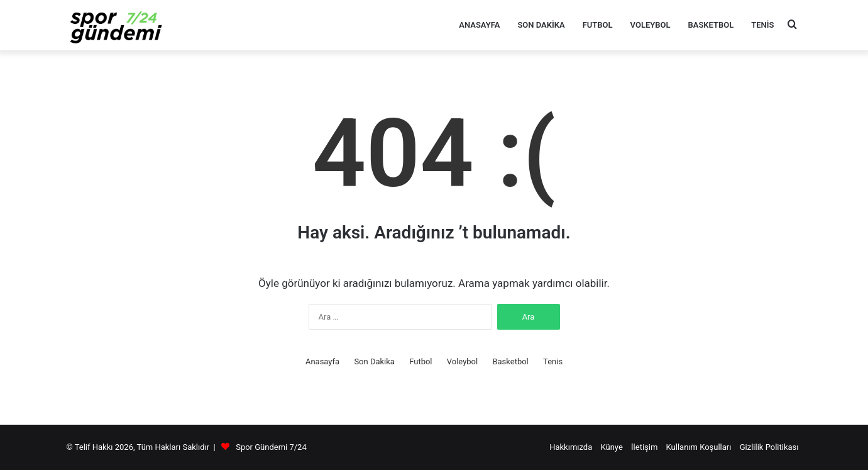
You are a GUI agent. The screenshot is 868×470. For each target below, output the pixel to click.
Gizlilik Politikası (769, 447)
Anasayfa (479, 25)
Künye (612, 447)
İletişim (644, 447)
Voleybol (651, 25)
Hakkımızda (571, 447)
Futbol (598, 25)
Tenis (762, 25)
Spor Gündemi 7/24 (271, 447)
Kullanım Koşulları (699, 447)
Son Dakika (541, 25)
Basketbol (711, 25)
